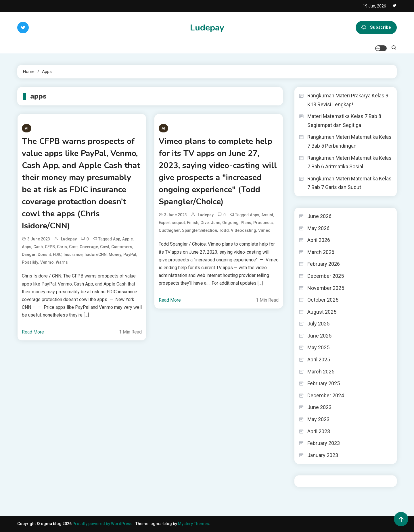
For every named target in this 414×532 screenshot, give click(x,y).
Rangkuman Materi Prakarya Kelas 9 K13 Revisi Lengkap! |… (348, 100)
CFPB (50, 247)
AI (27, 128)
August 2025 (322, 312)
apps (27, 247)
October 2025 (323, 300)
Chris (62, 247)
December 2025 (326, 276)
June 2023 (319, 407)
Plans (246, 223)
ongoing (230, 223)
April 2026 (319, 240)
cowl (105, 247)
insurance (73, 255)
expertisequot (172, 223)
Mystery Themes (193, 524)
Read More (33, 332)
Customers (122, 247)
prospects (263, 223)
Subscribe (376, 28)
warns (62, 262)
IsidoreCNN (96, 255)
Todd (224, 230)
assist (267, 215)
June (215, 223)
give (205, 223)
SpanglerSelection (200, 230)
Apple (128, 239)
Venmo (47, 262)
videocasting (244, 230)
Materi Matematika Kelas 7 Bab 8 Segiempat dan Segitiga (344, 121)
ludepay (69, 239)
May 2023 (318, 419)
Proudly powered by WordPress (103, 524)
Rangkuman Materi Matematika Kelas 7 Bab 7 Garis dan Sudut (349, 183)
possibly (30, 262)
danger (29, 255)
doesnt (44, 255)
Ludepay (207, 28)
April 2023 (319, 431)
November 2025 (326, 288)
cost (73, 247)
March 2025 (321, 372)
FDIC (57, 255)
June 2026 (319, 216)
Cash (38, 247)
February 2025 (324, 383)
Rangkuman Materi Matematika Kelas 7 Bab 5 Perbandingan (349, 141)
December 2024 (326, 395)
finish (193, 223)
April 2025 (319, 360)
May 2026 (318, 228)
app (117, 239)
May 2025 (318, 347)
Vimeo (264, 230)
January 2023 (323, 455)
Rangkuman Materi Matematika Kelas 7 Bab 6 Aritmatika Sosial (349, 162)
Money (115, 255)
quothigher (169, 230)
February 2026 (324, 264)
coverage (89, 247)
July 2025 (318, 324)
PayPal (130, 255)
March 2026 (321, 252)
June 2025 (319, 336)
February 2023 (324, 443)
